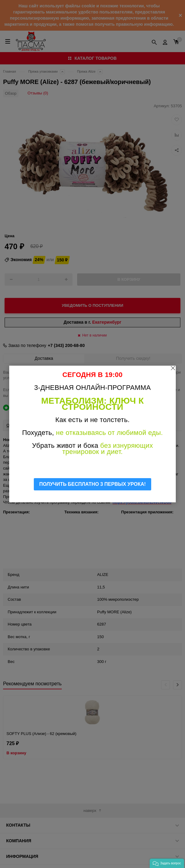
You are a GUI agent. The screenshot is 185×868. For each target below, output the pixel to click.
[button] (167, 863)
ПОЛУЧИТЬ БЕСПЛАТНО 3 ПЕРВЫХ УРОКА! (93, 484)
